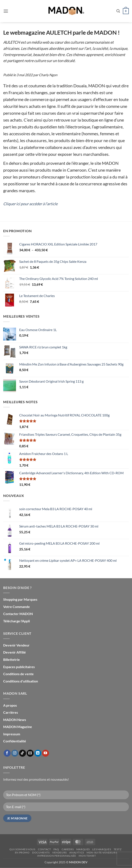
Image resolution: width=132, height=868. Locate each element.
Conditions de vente (18, 674)
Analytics (77, 852)
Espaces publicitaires (19, 667)
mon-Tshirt (87, 856)
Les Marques (102, 849)
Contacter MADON (18, 614)
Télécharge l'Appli (17, 621)
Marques (83, 849)
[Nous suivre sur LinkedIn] (38, 753)
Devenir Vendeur (16, 645)
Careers (68, 849)
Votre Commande (17, 607)
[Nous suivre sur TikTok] (22, 753)
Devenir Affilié (15, 652)
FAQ (56, 849)
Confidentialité (15, 741)
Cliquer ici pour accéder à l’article (30, 204)
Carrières (11, 712)
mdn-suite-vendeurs (102, 852)
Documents (41, 852)
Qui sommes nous (22, 849)
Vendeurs (59, 852)
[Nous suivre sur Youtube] (46, 753)
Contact (44, 849)
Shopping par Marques (20, 599)
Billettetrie (12, 659)
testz (118, 849)
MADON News (15, 720)
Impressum (12, 734)
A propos (10, 705)
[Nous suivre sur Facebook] (7, 753)
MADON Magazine (18, 727)
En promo (22, 852)
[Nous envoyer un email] (30, 753)
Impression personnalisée (57, 856)
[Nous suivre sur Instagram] (15, 753)
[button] (6, 11)
